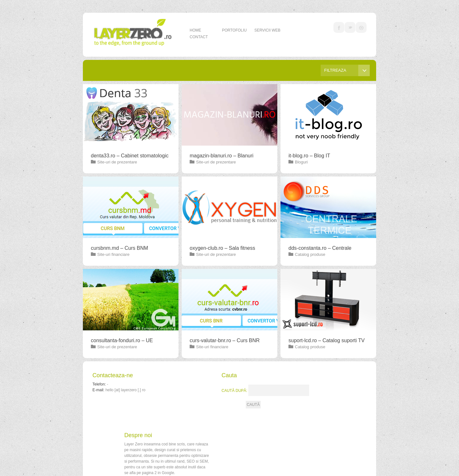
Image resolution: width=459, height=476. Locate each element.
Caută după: (234, 391)
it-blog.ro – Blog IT (309, 156)
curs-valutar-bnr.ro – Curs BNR (225, 340)
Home (195, 30)
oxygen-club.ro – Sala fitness (222, 248)
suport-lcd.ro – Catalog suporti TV (327, 340)
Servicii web (267, 30)
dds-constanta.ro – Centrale (320, 248)
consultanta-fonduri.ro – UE (122, 340)
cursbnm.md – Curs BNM (120, 248)
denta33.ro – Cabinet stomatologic (130, 156)
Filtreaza (347, 70)
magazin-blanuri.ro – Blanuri (222, 156)
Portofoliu (234, 30)
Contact (199, 37)
